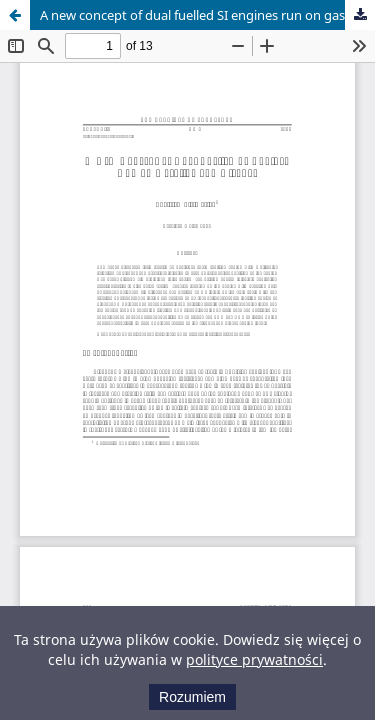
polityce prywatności (254, 659)
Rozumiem (192, 697)
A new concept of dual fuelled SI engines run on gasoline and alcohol (207, 15)
